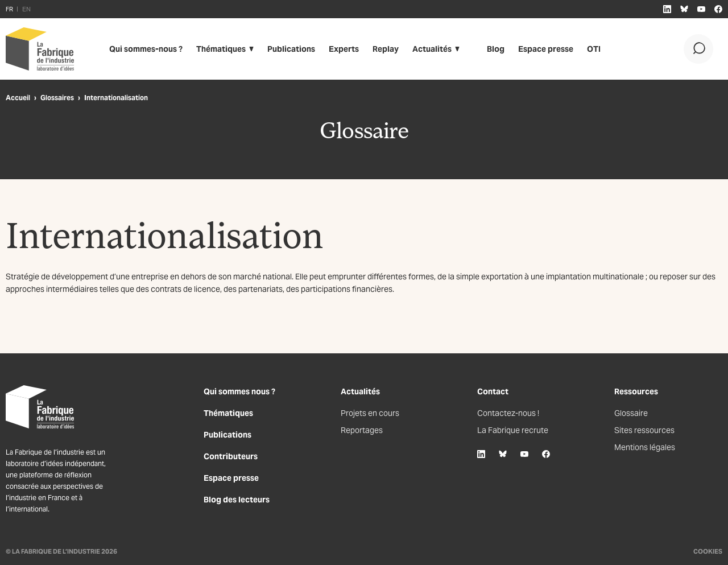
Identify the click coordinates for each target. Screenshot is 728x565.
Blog (496, 49)
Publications (291, 49)
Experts (344, 49)
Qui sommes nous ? (239, 391)
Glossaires (57, 98)
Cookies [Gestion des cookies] (708, 551)
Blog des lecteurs (237, 500)
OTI (594, 49)
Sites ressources (644, 430)
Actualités (432, 49)
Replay (386, 49)
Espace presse (546, 49)
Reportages (362, 430)
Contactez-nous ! (508, 413)
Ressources (636, 391)
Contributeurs (231, 456)
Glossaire (631, 413)
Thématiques (221, 49)
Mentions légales (645, 447)
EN (26, 9)
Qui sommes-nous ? (146, 49)
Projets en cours (370, 413)
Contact (493, 391)
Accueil (18, 98)
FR (9, 9)
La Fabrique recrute (513, 430)
